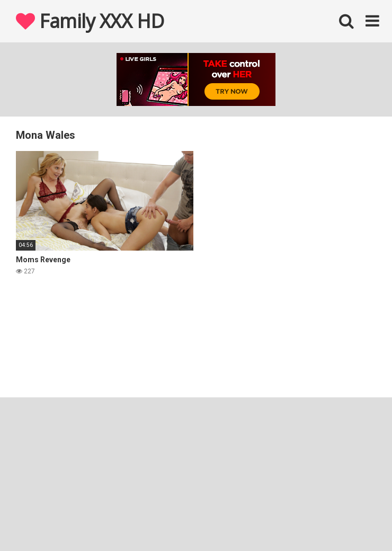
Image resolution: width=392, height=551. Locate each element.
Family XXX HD (90, 21)
